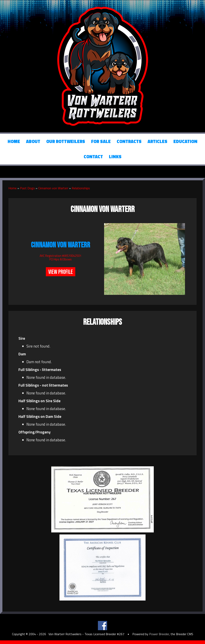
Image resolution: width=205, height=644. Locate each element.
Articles (157, 141)
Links (115, 157)
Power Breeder (159, 634)
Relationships (81, 188)
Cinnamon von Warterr (53, 188)
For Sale (101, 141)
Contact (93, 157)
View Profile (61, 272)
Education (185, 141)
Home (14, 141)
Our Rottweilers (66, 141)
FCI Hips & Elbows (61, 259)
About (33, 141)
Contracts (129, 141)
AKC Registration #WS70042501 (60, 256)
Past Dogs (27, 188)
